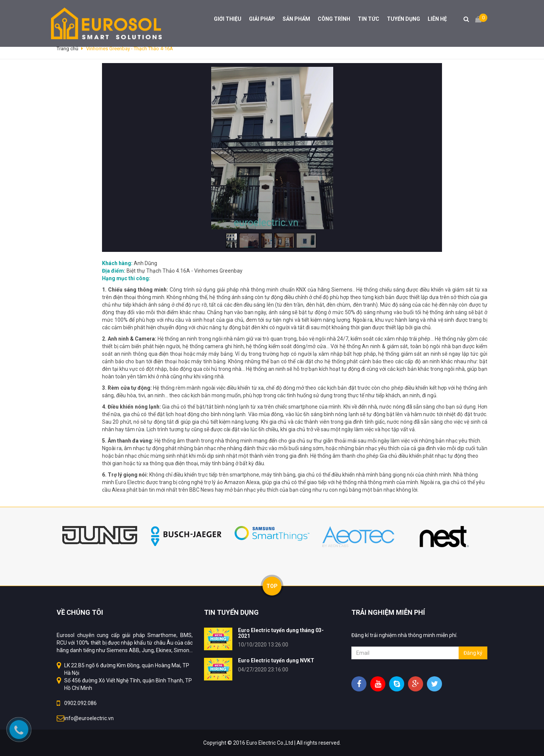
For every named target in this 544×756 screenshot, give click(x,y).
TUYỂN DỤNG (403, 19)
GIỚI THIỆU (228, 19)
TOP (272, 586)
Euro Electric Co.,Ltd (270, 743)
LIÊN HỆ (437, 19)
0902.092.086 (80, 703)
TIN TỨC (369, 19)
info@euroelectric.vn (89, 718)
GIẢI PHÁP (262, 19)
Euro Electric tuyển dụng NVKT (276, 660)
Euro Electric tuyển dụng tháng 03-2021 (281, 633)
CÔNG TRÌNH (334, 19)
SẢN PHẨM (296, 19)
